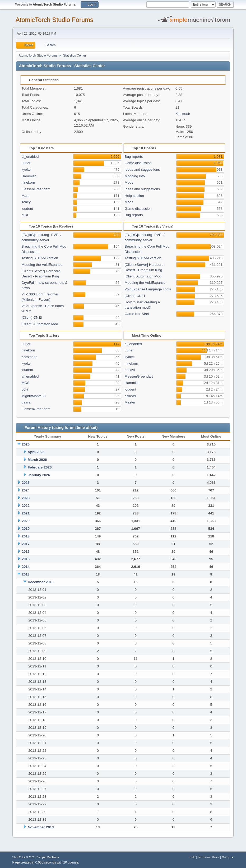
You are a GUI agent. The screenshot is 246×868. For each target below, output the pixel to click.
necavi (130, 370)
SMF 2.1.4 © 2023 (24, 857)
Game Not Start (137, 314)
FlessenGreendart (36, 189)
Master (130, 402)
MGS (25, 383)
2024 (26, 490)
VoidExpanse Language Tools (148, 289)
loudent (27, 209)
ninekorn (28, 182)
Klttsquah (183, 114)
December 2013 (41, 582)
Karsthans (29, 357)
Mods (129, 182)
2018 (26, 536)
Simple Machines (48, 857)
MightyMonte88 (33, 396)
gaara (26, 402)
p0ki (25, 215)
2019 (26, 529)
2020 (26, 521)
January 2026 (39, 475)
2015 (26, 559)
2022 (26, 506)
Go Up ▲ (228, 857)
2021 (26, 513)
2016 (26, 552)
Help (192, 857)
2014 (26, 567)
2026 (26, 444)
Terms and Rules (209, 857)
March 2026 (37, 460)
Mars (25, 196)
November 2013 (41, 827)
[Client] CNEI (32, 317)
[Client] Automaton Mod (40, 324)
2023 (26, 498)
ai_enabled (30, 157)
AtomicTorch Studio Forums (55, 20)
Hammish (29, 176)
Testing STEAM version (40, 258)
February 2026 (40, 467)
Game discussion (138, 163)
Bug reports (134, 157)
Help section (134, 196)
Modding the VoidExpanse (42, 265)
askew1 (131, 396)
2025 (26, 483)
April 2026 (36, 452)
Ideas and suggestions (142, 170)
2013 (26, 574)
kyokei (26, 170)
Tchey (26, 202)
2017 (26, 544)
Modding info (135, 176)
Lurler (26, 163)
